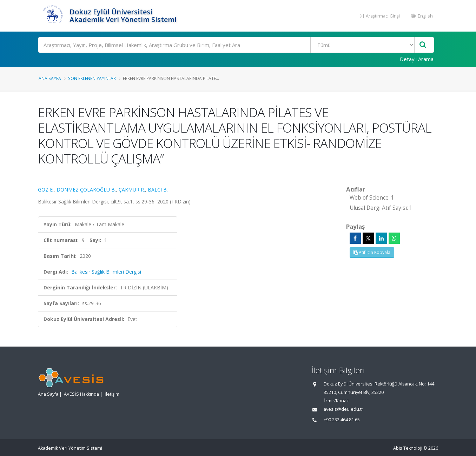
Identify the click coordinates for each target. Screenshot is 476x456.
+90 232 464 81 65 (342, 420)
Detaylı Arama (417, 59)
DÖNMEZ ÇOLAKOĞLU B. (86, 190)
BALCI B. (158, 190)
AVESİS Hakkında (81, 394)
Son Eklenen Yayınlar (92, 78)
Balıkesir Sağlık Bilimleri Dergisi (106, 272)
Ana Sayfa (50, 78)
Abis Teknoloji (408, 448)
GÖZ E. (46, 190)
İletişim (112, 394)
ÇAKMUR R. (132, 190)
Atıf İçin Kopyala (372, 252)
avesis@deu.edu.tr (343, 409)
